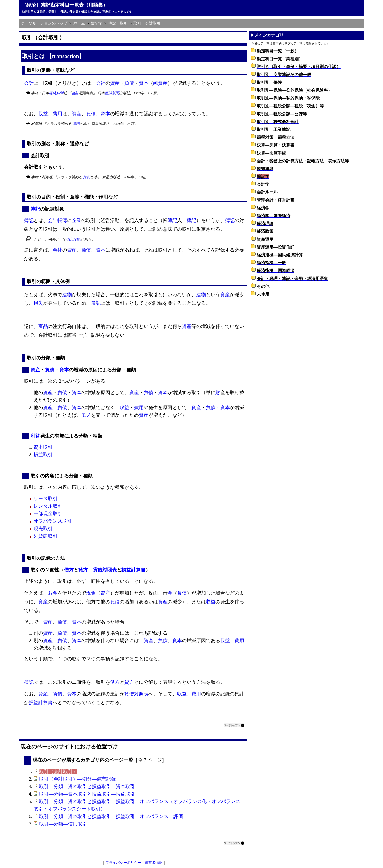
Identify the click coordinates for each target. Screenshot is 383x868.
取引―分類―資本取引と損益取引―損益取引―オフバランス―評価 (111, 816)
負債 (129, 83)
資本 (144, 83)
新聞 (60, 93)
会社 (101, 83)
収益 (43, 114)
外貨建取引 (45, 536)
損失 (38, 303)
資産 (115, 83)
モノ (86, 415)
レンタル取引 (48, 506)
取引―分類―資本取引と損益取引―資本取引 (87, 786)
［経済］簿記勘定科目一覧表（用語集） (65, 5)
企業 (77, 220)
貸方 (83, 570)
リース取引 (45, 499)
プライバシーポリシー (123, 863)
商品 (43, 326)
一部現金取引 (48, 514)
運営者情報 (154, 863)
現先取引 (43, 528)
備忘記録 (74, 239)
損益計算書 (133, 570)
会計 (29, 83)
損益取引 (43, 455)
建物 (67, 295)
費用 (57, 114)
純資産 (160, 83)
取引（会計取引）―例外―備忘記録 (77, 779)
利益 (35, 436)
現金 (91, 593)
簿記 (76, 124)
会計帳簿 (57, 220)
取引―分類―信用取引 (63, 824)
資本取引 (43, 447)
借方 (69, 570)
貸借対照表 (105, 570)
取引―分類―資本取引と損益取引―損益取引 (87, 794)
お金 (53, 593)
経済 (53, 93)
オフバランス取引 (53, 521)
